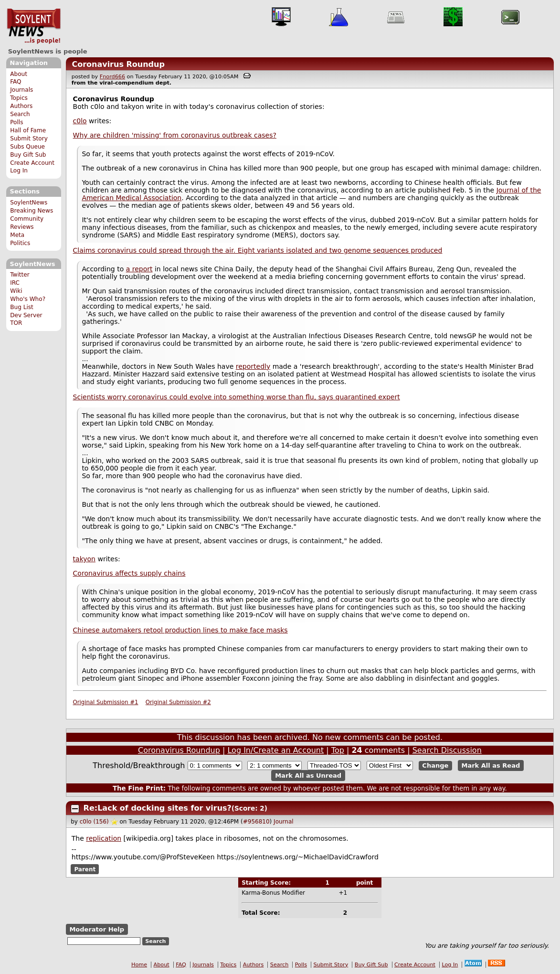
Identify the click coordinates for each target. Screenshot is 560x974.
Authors (21, 106)
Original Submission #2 (178, 702)
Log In (19, 171)
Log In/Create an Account (275, 750)
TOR (16, 323)
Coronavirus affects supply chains (129, 573)
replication (104, 838)
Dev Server (26, 315)
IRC (15, 283)
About (19, 74)
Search (20, 114)
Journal (284, 822)
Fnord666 (112, 77)
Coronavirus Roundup (118, 64)
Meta (17, 235)
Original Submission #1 (106, 702)
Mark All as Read (491, 765)
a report (139, 269)
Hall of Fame (28, 130)
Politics (20, 243)
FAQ (16, 82)
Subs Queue (27, 147)
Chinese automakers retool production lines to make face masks (180, 630)
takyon (84, 559)
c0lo (80, 121)
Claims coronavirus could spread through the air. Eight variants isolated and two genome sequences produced (258, 250)
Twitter (20, 275)
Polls (16, 122)
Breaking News (32, 211)
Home (139, 965)
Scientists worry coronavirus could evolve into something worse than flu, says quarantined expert (237, 397)
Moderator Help (97, 929)
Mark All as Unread (308, 776)
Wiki (16, 291)
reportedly (253, 366)
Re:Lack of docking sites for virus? (158, 808)
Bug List (22, 307)
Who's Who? (28, 299)
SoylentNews (34, 26)
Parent (85, 869)
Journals (21, 90)
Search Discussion (447, 750)
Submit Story (29, 139)
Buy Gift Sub (28, 155)
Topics (19, 98)
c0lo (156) (94, 822)
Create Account (32, 163)
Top (338, 750)
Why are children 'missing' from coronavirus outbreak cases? (175, 135)
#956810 (256, 822)
